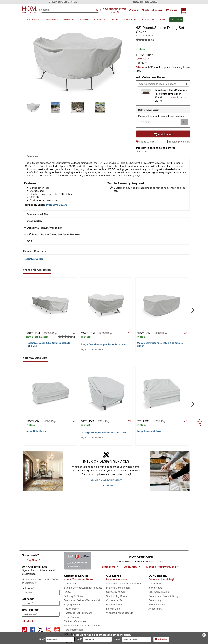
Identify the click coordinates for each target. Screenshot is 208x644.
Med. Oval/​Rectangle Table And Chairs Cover (160, 344)
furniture (148, 19)
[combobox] (67, 10)
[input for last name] (97, 639)
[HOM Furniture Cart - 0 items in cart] (183, 9)
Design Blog (113, 609)
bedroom (69, 19)
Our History (155, 584)
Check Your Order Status (79, 579)
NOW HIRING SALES (145, 2)
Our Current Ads (115, 592)
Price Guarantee (73, 617)
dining (84, 19)
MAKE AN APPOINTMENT (106, 480)
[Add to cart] (163, 134)
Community (155, 600)
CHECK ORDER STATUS (63, 2)
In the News (155, 588)
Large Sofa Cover (36, 431)
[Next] (192, 309)
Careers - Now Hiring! (161, 579)
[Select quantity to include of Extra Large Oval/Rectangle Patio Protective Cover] (162, 101)
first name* (28, 588)
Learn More (106, 485)
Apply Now (131, 567)
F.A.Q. (67, 592)
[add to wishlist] (146, 142)
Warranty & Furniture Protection (82, 625)
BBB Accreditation (159, 592)
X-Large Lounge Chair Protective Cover (104, 432)
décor (114, 19)
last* (94, 639)
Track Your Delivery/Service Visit (82, 600)
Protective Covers (57, 205)
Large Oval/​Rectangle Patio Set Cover (104, 344)
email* (133, 639)
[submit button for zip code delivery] (184, 122)
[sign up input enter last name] (41, 603)
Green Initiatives (158, 605)
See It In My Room (116, 596)
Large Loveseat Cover (150, 431)
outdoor (176, 19)
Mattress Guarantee (75, 621)
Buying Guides (72, 605)
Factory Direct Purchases (78, 613)
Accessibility (155, 609)
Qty (156, 101)
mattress (52, 19)
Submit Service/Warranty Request (83, 588)
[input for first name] (60, 639)
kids (162, 19)
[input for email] (137, 639)
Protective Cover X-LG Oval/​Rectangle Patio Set (48, 344)
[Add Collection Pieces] (163, 84)
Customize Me (114, 600)
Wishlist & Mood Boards (120, 613)
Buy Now (32, 560)
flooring (99, 19)
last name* (28, 599)
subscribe (161, 639)
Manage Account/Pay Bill (161, 567)
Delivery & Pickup (74, 596)
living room (33, 19)
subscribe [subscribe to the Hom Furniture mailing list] (29, 621)
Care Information (73, 630)
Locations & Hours (117, 579)
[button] (114, 10)
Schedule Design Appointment (123, 584)
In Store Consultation (118, 588)
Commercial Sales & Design (164, 596)
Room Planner (114, 605)
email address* (30, 610)
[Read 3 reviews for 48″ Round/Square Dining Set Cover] (163, 40)
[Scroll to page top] (199, 423)
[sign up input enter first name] (41, 592)
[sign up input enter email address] (41, 614)
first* (57, 639)
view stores (142, 151)
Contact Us (70, 584)
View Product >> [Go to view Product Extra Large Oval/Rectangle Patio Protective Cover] (179, 97)
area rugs (130, 19)
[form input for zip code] (160, 122)
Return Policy (71, 609)
